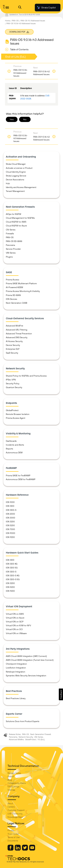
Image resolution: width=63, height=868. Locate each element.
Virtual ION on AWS (15, 614)
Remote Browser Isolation (18, 414)
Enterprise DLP (13, 349)
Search (11, 777)
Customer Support (16, 810)
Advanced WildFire (15, 326)
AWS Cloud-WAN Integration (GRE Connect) (26, 656)
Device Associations (15, 180)
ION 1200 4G (12, 564)
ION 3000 (10, 518)
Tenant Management (15, 191)
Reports (9, 449)
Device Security (13, 345)
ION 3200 (10, 522)
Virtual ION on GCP (15, 622)
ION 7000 (10, 529)
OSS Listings (13, 787)
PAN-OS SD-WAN (14, 241)
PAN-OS (15, 21)
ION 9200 (10, 537)
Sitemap (11, 790)
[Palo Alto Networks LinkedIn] (18, 850)
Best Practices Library (16, 698)
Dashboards (11, 441)
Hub (8, 183)
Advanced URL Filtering (17, 330)
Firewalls (10, 234)
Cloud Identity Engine (16, 172)
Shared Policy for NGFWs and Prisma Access (26, 376)
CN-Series (11, 230)
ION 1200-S (11, 510)
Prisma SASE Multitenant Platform (21, 284)
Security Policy (13, 384)
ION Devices (12, 299)
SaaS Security (12, 353)
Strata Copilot (46, 8)
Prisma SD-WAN (13, 295)
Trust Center (13, 834)
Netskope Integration (16, 672)
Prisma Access (13, 280)
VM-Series (11, 253)
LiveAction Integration (16, 668)
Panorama (10, 245)
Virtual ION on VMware (16, 633)
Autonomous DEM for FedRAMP (21, 479)
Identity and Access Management (21, 187)
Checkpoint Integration (16, 664)
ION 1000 (10, 502)
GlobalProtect (12, 410)
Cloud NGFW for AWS (16, 222)
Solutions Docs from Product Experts (23, 721)
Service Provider (13, 249)
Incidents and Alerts (15, 445)
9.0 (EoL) (41, 739)
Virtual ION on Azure (15, 618)
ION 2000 (10, 514)
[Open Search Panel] (20, 8)
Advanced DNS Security (17, 337)
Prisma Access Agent (16, 418)
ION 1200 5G (12, 568)
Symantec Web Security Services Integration (26, 676)
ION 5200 (10, 525)
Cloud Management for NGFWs (20, 218)
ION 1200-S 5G (13, 579)
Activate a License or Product (19, 168)
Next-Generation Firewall (40, 734)
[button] (61, 694)
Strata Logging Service (16, 176)
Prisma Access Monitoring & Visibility (23, 291)
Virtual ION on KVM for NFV (18, 626)
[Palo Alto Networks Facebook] (11, 850)
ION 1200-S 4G (13, 576)
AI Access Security (14, 341)
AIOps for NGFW (14, 214)
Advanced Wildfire (16, 739)
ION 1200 (10, 506)
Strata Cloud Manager (16, 164)
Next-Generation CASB (17, 303)
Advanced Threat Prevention (19, 334)
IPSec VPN (11, 380)
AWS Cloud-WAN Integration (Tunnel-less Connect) (30, 660)
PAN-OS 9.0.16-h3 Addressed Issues (21, 23)
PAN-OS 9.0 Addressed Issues (33, 21)
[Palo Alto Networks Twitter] (25, 850)
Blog (10, 780)
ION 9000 (10, 533)
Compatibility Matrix (17, 783)
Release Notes (15, 734)
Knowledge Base (15, 817)
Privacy (11, 830)
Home (7, 21)
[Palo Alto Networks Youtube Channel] (32, 850)
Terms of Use (14, 837)
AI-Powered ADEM (14, 287)
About (10, 803)
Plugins (9, 257)
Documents (13, 841)
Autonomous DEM (14, 453)
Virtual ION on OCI (14, 629)
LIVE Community (15, 814)
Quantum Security (14, 387)
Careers (11, 807)
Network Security (26, 737)
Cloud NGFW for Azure (16, 226)
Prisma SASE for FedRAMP (18, 476)
